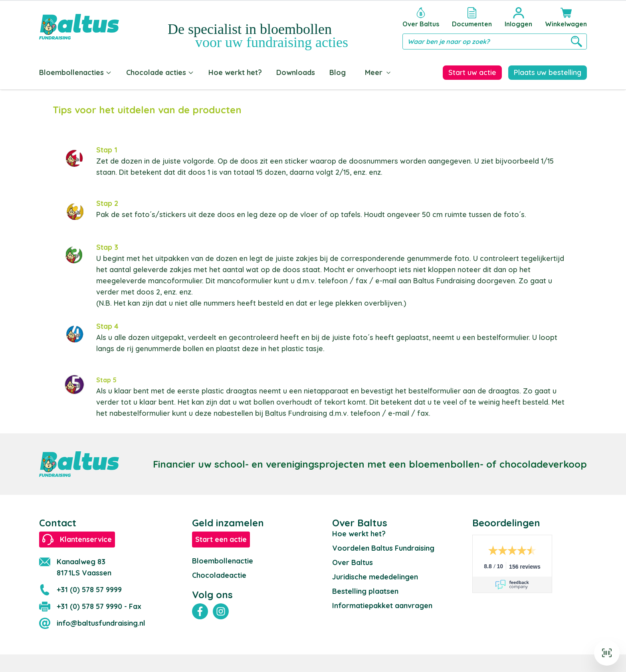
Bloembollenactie (223, 559)
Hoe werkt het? (235, 72)
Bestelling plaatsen (365, 590)
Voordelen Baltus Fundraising (383, 546)
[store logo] (79, 27)
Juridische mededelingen (375, 575)
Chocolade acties (160, 72)
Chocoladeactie (219, 574)
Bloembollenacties (75, 72)
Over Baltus (353, 561)
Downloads (296, 72)
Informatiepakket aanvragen (382, 604)
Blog (338, 72)
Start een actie (221, 538)
